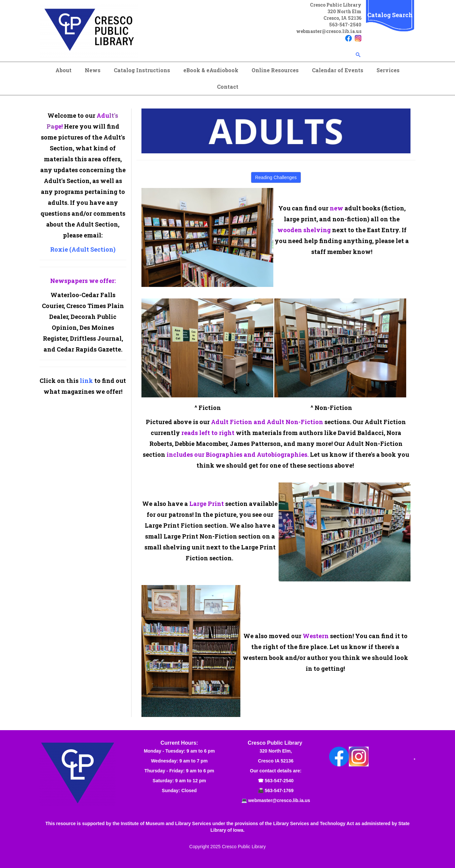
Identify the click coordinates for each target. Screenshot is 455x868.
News (93, 70)
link (86, 381)
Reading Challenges (276, 177)
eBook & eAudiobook (211, 70)
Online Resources (275, 70)
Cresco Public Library (244, 847)
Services (388, 70)
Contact (228, 87)
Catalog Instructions (142, 70)
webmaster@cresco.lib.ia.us (329, 31)
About (63, 70)
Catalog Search (390, 15)
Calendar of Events (338, 70)
